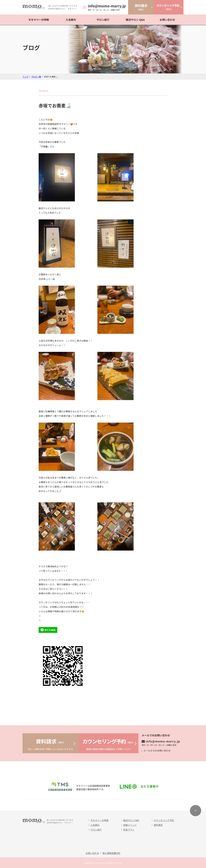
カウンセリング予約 (164, 820)
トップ (25, 77)
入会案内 (71, 20)
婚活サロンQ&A (131, 820)
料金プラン (129, 830)
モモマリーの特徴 (39, 20)
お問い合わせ (167, 20)
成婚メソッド (130, 825)
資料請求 (158, 825)
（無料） (141, 7)
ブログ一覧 (36, 77)
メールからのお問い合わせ (157, 750)
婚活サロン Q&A (135, 20)
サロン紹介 (103, 20)
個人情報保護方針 (112, 853)
